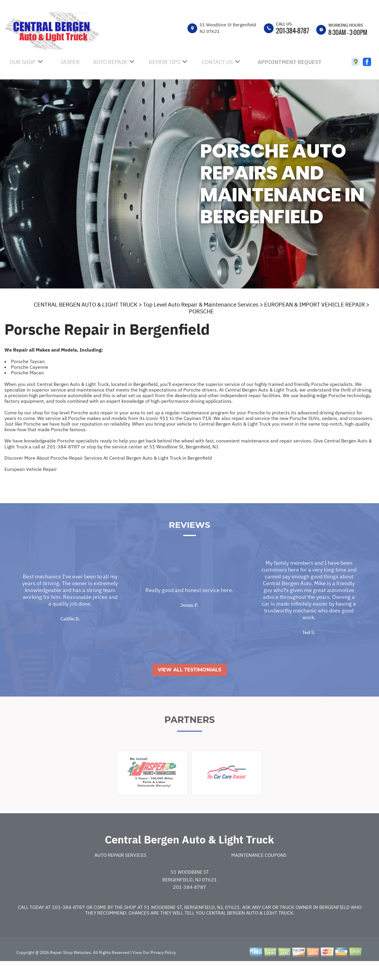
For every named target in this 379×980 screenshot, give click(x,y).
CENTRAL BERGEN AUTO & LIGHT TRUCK (86, 304)
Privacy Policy (163, 969)
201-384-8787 (293, 31)
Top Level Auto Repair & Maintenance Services (201, 304)
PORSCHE (201, 311)
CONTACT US (217, 62)
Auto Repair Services (120, 871)
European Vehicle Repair (31, 469)
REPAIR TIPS (164, 62)
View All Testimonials (189, 686)
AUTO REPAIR (110, 62)
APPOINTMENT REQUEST (290, 62)
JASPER (70, 62)
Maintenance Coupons (259, 871)
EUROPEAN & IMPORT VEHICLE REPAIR (314, 304)
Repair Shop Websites (70, 969)
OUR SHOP (23, 62)
